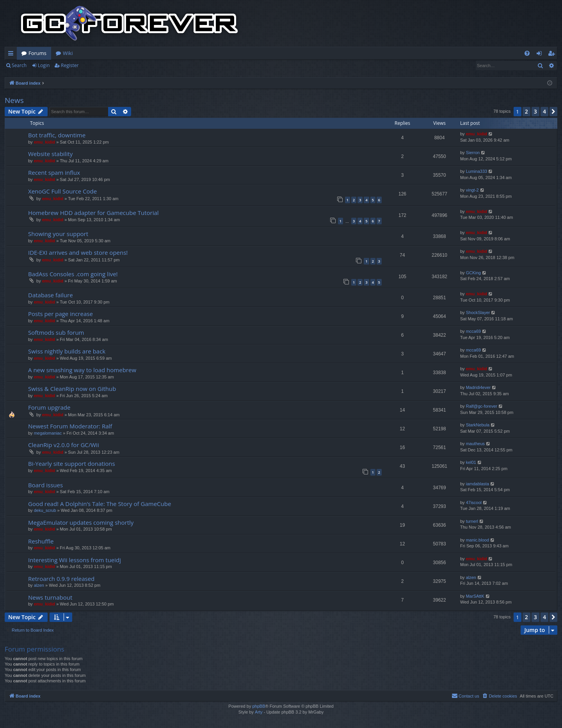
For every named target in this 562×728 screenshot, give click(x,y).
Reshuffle (41, 541)
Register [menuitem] (553, 55)
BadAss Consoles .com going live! (73, 274)
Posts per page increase (60, 314)
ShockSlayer (478, 313)
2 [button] (526, 111)
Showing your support (58, 234)
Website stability (50, 154)
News (14, 100)
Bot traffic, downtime (57, 135)
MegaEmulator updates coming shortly (81, 522)
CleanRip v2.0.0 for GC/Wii (64, 445)
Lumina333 (477, 171)
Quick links (12, 55)
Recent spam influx (54, 172)
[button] (553, 112)
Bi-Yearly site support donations (72, 463)
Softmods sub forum (56, 332)
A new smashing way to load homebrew (82, 370)
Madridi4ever (478, 387)
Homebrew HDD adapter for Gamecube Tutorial (93, 213)
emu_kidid (44, 142)
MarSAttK (475, 596)
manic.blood (478, 540)
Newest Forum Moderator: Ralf (70, 426)
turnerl (472, 521)
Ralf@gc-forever (482, 406)
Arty (259, 712)
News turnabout (50, 597)
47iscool (474, 502)
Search (19, 65)
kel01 (471, 462)
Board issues (45, 485)
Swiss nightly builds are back (67, 351)
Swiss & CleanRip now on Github (72, 389)
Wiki (68, 53)
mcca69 (474, 331)
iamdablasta (478, 484)
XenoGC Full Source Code (62, 191)
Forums (37, 53)
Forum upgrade (49, 407)
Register (70, 65)
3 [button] (535, 111)
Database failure (51, 295)
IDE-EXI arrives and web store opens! (78, 252)
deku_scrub (45, 510)
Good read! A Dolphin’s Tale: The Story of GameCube (100, 504)
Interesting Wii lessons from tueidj (75, 560)
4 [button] (544, 111)
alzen (39, 585)
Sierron (473, 153)
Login (44, 65)
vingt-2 (472, 190)
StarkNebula (478, 425)
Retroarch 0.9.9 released (61, 579)
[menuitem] (527, 53)
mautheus (475, 444)
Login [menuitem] (541, 55)
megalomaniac (48, 433)
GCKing (474, 273)
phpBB (259, 706)
